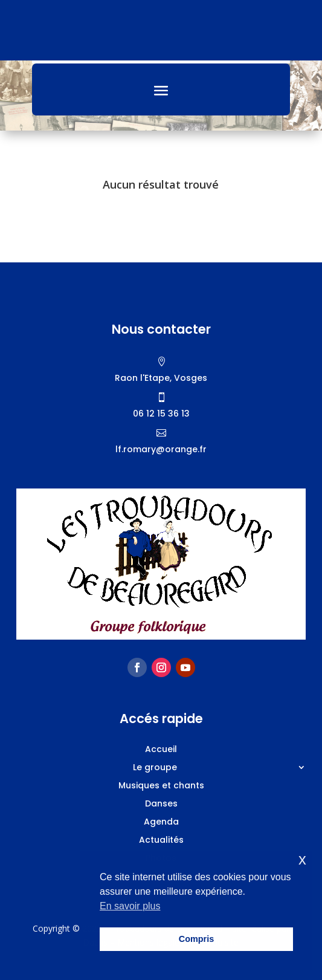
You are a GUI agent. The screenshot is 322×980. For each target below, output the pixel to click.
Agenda (161, 823)
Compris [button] (196, 939)
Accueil (161, 750)
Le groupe (155, 768)
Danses (161, 804)
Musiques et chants (161, 786)
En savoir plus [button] (130, 906)
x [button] (302, 859)
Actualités (161, 841)
